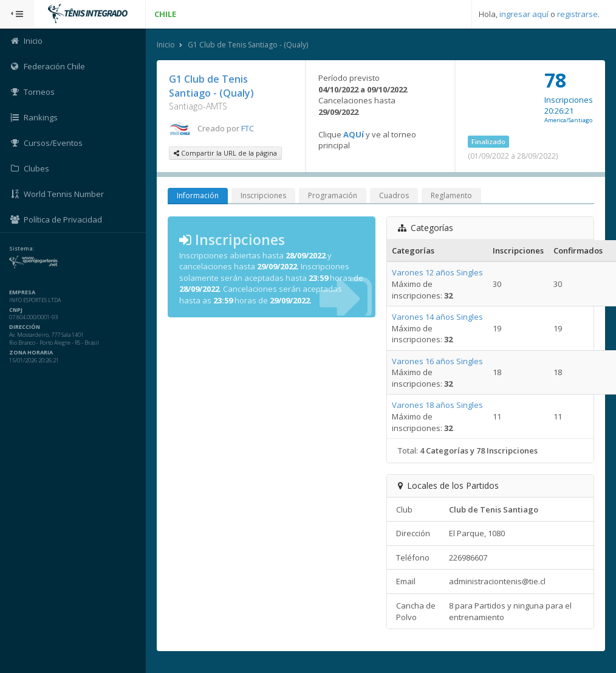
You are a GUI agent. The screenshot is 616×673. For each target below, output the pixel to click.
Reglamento (451, 195)
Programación (333, 195)
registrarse (577, 14)
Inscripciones (263, 195)
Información (198, 195)
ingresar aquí (524, 14)
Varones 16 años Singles (437, 361)
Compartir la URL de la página (225, 153)
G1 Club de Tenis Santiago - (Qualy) (248, 45)
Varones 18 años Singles (437, 405)
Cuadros (394, 195)
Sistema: (22, 249)
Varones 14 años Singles (437, 317)
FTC (248, 128)
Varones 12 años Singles (437, 272)
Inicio (166, 45)
